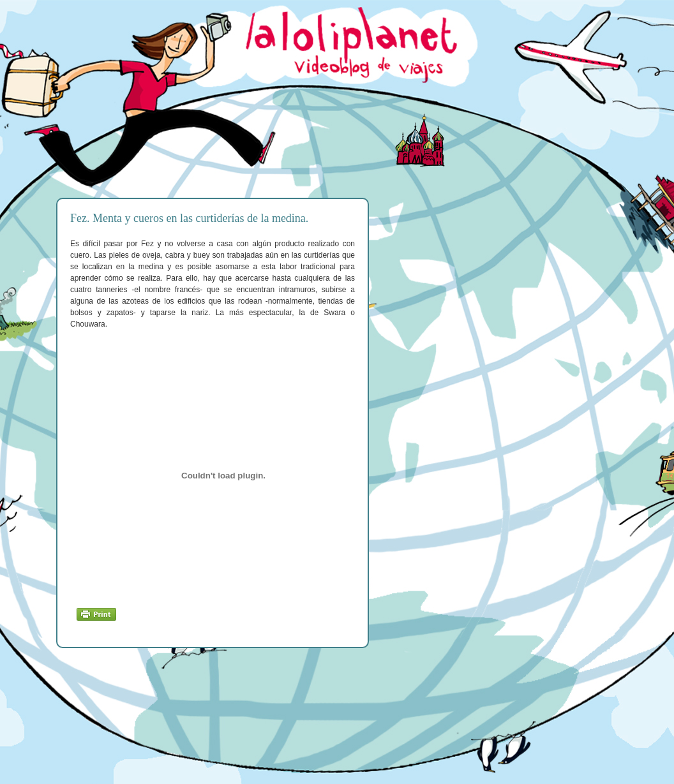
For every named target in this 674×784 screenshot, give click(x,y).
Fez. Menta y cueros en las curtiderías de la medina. (189, 218)
